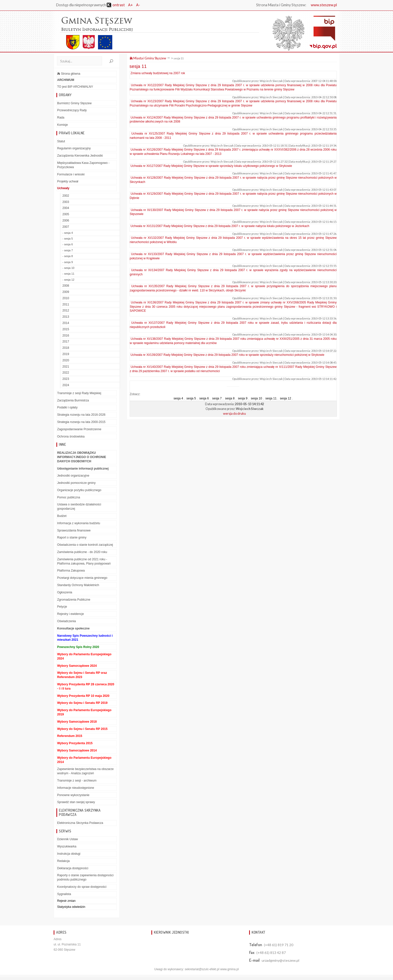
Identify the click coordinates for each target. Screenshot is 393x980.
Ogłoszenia (65, 593)
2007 (66, 227)
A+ (131, 5)
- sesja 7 (68, 251)
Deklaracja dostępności (73, 868)
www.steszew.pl (324, 5)
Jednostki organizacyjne (73, 476)
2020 (66, 361)
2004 (66, 208)
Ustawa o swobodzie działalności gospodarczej (79, 507)
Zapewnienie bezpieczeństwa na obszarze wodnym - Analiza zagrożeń (85, 771)
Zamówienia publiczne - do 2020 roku (82, 552)
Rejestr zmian (66, 901)
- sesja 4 (68, 233)
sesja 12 (286, 399)
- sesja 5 (68, 239)
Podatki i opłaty (67, 408)
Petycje (62, 607)
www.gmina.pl (229, 969)
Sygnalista (64, 894)
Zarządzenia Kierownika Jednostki (80, 156)
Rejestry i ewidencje (71, 614)
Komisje (63, 125)
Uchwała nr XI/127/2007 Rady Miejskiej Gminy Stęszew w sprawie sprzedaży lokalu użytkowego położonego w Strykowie (211, 166)
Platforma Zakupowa (71, 571)
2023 (66, 379)
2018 (66, 348)
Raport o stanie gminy (72, 538)
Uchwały (63, 188)
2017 (66, 342)
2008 (66, 286)
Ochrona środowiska (71, 437)
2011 (66, 304)
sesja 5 (191, 399)
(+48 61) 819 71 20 (279, 945)
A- (138, 5)
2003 (66, 202)
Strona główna (69, 74)
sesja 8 (230, 399)
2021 (66, 367)
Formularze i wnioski (71, 174)
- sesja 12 (68, 280)
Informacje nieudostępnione (76, 788)
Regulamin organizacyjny (74, 149)
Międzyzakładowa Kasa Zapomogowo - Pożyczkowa (83, 165)
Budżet (62, 516)
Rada (61, 118)
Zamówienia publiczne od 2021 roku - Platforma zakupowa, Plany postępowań (84, 562)
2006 (66, 221)
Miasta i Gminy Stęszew (148, 58)
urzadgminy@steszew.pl (280, 961)
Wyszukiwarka (67, 847)
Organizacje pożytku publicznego (79, 490)
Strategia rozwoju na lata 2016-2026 (81, 415)
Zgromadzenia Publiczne (74, 600)
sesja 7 (217, 399)
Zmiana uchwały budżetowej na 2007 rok (158, 73)
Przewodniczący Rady (72, 111)
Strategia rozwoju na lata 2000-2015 (81, 422)
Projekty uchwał (68, 182)
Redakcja (63, 861)
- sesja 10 (68, 268)
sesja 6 (204, 399)
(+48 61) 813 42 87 (271, 953)
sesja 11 (179, 59)
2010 (66, 298)
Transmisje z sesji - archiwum (77, 781)
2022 (66, 373)
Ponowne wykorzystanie (73, 795)
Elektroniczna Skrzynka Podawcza (80, 823)
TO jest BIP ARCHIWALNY (75, 87)
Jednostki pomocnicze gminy (76, 483)
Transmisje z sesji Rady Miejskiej (79, 393)
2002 (66, 196)
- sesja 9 (68, 262)
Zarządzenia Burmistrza (73, 400)
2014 (66, 323)
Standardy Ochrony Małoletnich (78, 585)
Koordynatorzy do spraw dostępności (82, 887)
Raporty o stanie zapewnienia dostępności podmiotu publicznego (85, 878)
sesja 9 (243, 399)
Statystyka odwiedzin (71, 907)
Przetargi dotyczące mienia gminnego (82, 578)
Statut (61, 141)
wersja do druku (234, 414)
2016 (66, 336)
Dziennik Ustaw (68, 839)
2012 (66, 311)
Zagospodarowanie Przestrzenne (79, 429)
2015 (66, 330)
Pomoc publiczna (69, 498)
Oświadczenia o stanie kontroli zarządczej (85, 545)
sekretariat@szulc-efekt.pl (202, 969)
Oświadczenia (67, 621)
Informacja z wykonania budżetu (79, 523)
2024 (66, 385)
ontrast (116, 5)
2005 (66, 214)
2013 (66, 317)
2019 (66, 354)
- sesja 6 (68, 245)
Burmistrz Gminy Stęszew (74, 103)
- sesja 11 (68, 274)
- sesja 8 (68, 256)
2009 (66, 292)
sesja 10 (257, 399)
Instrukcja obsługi (69, 854)
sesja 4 (178, 399)
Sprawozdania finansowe (74, 531)
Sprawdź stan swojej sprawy (76, 802)
